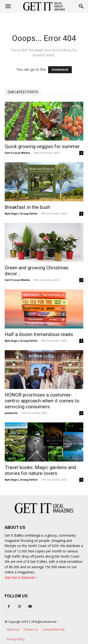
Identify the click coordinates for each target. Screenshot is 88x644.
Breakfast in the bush (27, 207)
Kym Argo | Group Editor (21, 213)
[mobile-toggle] (8, 6)
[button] (81, 6)
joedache (11, 413)
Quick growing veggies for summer (42, 146)
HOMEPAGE (60, 70)
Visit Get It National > (21, 577)
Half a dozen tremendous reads (39, 334)
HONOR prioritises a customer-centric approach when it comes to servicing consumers (42, 401)
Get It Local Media (17, 153)
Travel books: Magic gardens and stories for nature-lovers (40, 470)
